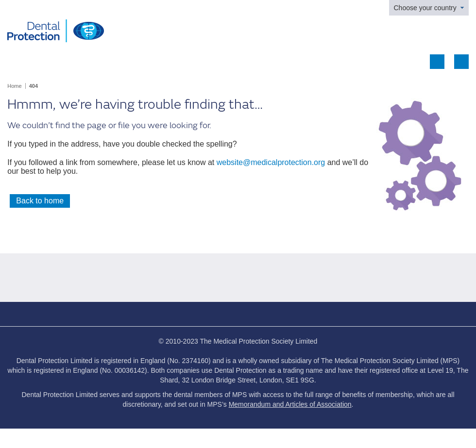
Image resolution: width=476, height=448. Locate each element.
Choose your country (425, 8)
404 (34, 86)
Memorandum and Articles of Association (290, 404)
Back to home (40, 201)
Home (14, 86)
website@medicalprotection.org (271, 162)
